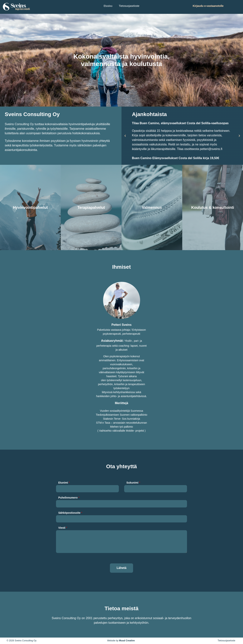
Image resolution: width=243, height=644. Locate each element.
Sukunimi (133, 483)
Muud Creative (127, 641)
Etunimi (64, 483)
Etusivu (108, 6)
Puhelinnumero (69, 498)
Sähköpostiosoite (70, 513)
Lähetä (121, 568)
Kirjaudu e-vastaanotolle (208, 6)
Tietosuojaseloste (129, 6)
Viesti (63, 528)
